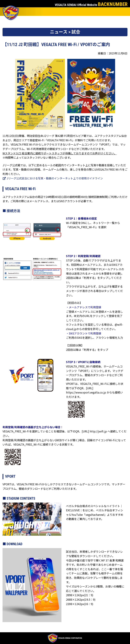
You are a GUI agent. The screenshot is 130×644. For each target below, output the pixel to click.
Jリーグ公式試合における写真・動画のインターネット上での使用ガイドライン (53, 178)
